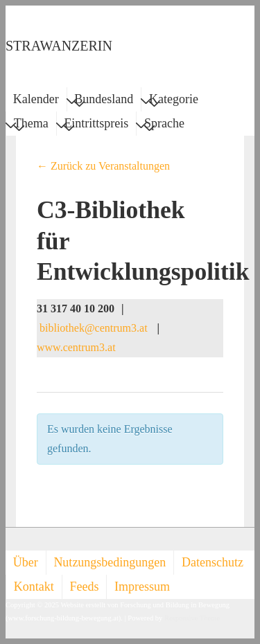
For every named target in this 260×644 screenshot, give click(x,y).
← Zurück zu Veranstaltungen (103, 166)
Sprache (164, 125)
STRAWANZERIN (59, 46)
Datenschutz (213, 562)
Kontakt (34, 587)
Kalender (36, 99)
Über (26, 562)
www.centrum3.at (76, 347)
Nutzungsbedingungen (110, 562)
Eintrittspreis (96, 125)
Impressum (142, 587)
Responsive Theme (192, 618)
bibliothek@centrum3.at (94, 328)
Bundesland (104, 101)
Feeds (84, 587)
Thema (31, 125)
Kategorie (174, 101)
